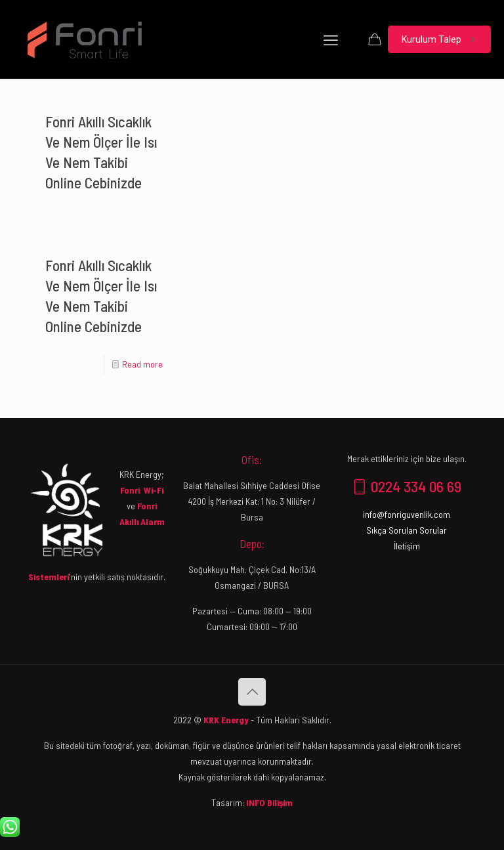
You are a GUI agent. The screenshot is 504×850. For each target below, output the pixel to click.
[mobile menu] (331, 39)
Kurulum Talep (439, 40)
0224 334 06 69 (407, 486)
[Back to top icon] (252, 692)
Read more (142, 364)
